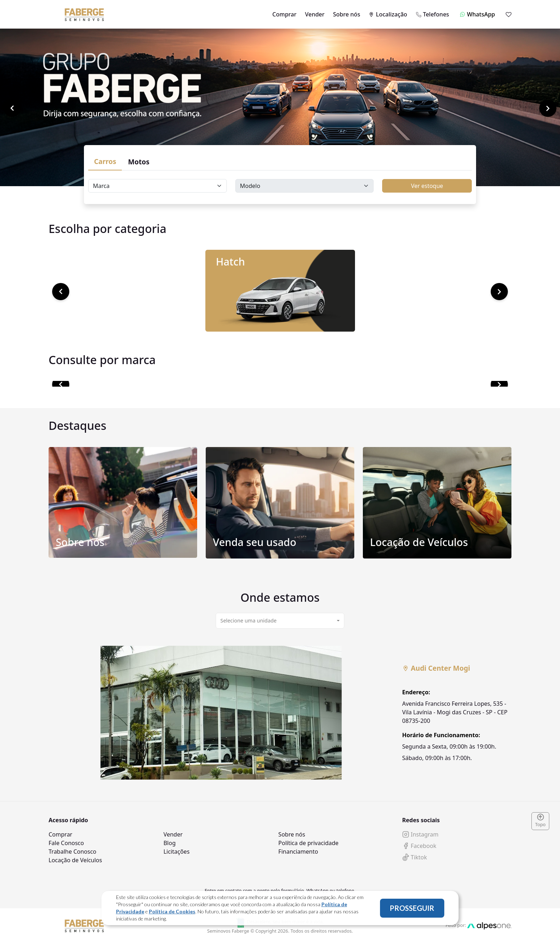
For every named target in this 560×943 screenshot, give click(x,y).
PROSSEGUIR (412, 908)
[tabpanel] (280, 713)
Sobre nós (347, 14)
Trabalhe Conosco (72, 852)
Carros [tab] (105, 161)
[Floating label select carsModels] (305, 186)
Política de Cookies (172, 911)
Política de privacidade (308, 843)
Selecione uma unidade (248, 621)
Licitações (177, 852)
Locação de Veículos (75, 860)
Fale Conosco (66, 843)
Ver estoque (427, 186)
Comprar (284, 14)
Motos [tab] (139, 162)
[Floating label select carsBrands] (157, 186)
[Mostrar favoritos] (509, 14)
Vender (315, 14)
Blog (170, 843)
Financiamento (298, 852)
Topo (540, 821)
